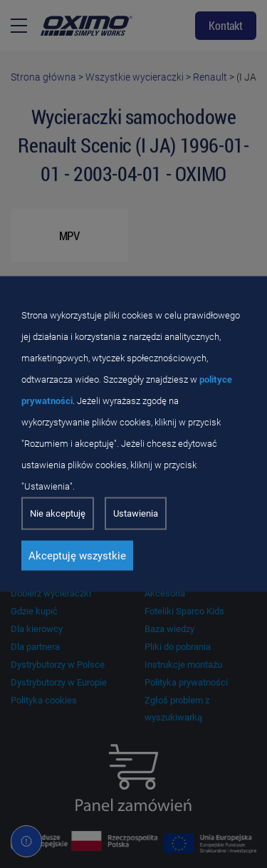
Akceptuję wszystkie (77, 556)
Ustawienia (136, 513)
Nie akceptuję (58, 513)
